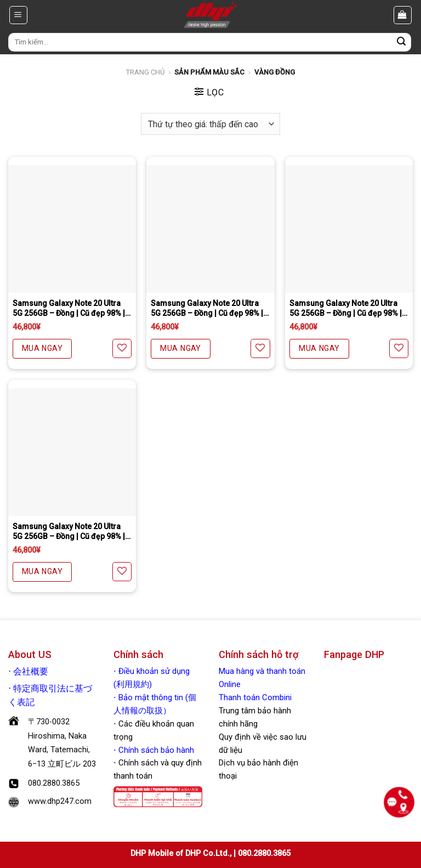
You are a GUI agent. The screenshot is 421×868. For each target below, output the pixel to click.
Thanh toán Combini (255, 697)
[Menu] (19, 15)
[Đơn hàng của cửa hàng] (210, 124)
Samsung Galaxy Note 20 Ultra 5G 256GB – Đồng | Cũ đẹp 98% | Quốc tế (69, 308)
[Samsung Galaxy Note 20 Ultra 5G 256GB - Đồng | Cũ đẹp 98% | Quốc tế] (72, 229)
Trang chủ (145, 72)
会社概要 (31, 672)
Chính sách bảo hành (155, 750)
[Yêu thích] (122, 348)
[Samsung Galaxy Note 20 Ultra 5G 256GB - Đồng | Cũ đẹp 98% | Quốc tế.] (72, 452)
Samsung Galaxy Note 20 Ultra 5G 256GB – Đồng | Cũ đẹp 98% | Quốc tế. (69, 532)
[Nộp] (401, 42)
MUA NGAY (42, 348)
